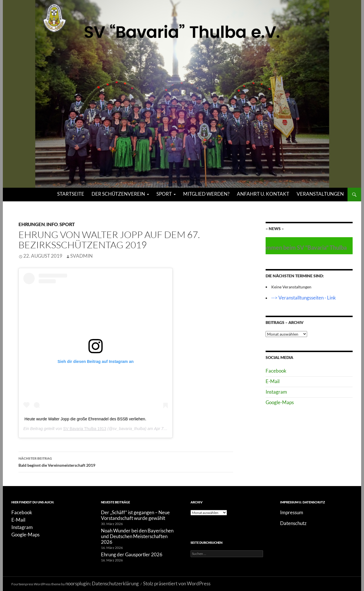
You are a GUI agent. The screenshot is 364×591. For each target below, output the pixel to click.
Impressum (292, 512)
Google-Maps (280, 402)
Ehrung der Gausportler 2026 (132, 554)
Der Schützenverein (118, 194)
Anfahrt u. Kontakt (263, 194)
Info (52, 224)
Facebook (276, 371)
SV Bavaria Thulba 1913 (85, 429)
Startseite (71, 194)
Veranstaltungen (320, 194)
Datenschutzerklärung (115, 583)
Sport (164, 194)
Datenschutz (293, 523)
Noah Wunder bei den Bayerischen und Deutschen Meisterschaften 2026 (137, 536)
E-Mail (273, 381)
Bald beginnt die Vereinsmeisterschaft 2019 (126, 461)
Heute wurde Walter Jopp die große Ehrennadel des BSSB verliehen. (85, 419)
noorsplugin (77, 583)
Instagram (276, 392)
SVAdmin (81, 256)
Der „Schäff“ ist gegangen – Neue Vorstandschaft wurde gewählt (135, 515)
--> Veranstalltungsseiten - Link (304, 298)
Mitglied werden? (206, 194)
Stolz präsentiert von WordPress (177, 583)
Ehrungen (32, 224)
